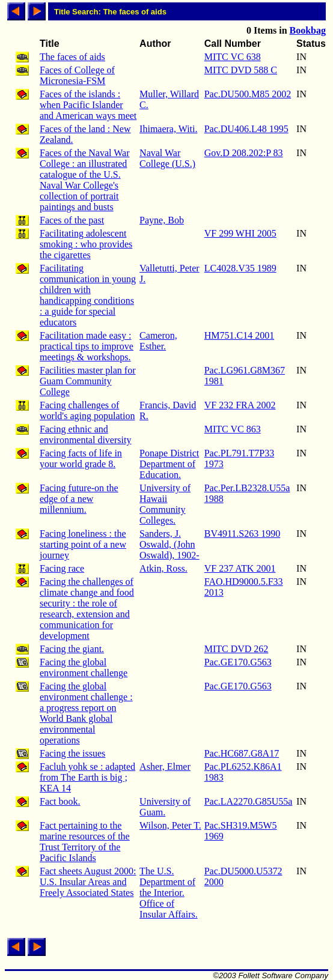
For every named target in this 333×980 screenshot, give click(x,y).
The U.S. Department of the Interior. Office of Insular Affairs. (169, 893)
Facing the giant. (72, 649)
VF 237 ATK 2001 (240, 568)
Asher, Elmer (165, 767)
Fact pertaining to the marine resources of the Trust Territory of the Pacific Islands (85, 842)
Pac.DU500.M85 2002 (248, 94)
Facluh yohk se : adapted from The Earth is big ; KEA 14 (87, 777)
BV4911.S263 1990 (243, 534)
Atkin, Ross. (163, 568)
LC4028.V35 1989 (240, 268)
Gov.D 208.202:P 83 (244, 153)
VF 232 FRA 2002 (240, 405)
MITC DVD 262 (237, 649)
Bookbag (308, 30)
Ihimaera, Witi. (168, 129)
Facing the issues (72, 753)
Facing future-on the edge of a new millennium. (79, 499)
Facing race (62, 568)
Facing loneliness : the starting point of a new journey (83, 544)
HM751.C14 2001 (239, 335)
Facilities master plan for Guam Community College (88, 381)
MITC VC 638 (233, 57)
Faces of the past (72, 220)
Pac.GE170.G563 (238, 662)
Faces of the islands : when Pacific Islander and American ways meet (88, 105)
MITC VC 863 (233, 429)
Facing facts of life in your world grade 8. (81, 458)
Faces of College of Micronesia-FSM (77, 75)
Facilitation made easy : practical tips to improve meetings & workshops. (87, 346)
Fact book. (60, 801)
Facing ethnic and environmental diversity (85, 434)
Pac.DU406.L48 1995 (246, 129)
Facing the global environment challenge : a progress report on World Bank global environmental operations (86, 713)
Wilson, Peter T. (170, 825)
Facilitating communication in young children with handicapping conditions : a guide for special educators (88, 295)
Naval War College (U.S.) (167, 158)
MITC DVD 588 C (241, 70)
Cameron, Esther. (158, 341)
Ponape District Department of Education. (169, 464)
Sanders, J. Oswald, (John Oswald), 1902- (170, 544)
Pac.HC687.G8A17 (242, 753)
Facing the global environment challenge (84, 667)
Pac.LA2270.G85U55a (249, 801)
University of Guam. (165, 807)
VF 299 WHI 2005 (240, 233)
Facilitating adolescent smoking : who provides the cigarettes (86, 244)
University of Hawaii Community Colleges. (165, 504)
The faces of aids (72, 57)
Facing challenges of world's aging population (87, 410)
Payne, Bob (162, 220)
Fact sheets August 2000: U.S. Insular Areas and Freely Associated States (88, 882)
